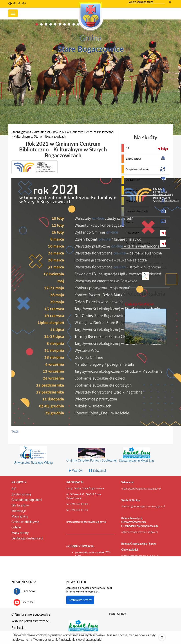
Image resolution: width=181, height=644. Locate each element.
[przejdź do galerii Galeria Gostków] (146, 326)
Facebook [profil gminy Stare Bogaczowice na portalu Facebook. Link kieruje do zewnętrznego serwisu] (24, 591)
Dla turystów (133, 180)
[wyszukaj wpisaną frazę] (170, 2)
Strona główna (21, 132)
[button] (10, 4)
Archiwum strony (80, 600)
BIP (128, 148)
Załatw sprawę (134, 159)
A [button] (19, 3)
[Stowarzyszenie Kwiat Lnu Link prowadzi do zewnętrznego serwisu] (83, 626)
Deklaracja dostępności (138, 243)
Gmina (90, 37)
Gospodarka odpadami (138, 169)
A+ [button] (24, 3)
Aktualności (42, 132)
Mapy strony (132, 233)
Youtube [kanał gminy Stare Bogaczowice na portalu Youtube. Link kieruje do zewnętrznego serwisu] (24, 602)
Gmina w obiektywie (137, 211)
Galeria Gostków (139, 304)
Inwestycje (132, 190)
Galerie (130, 222)
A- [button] (15, 3)
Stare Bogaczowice (91, 49)
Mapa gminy (132, 201)
